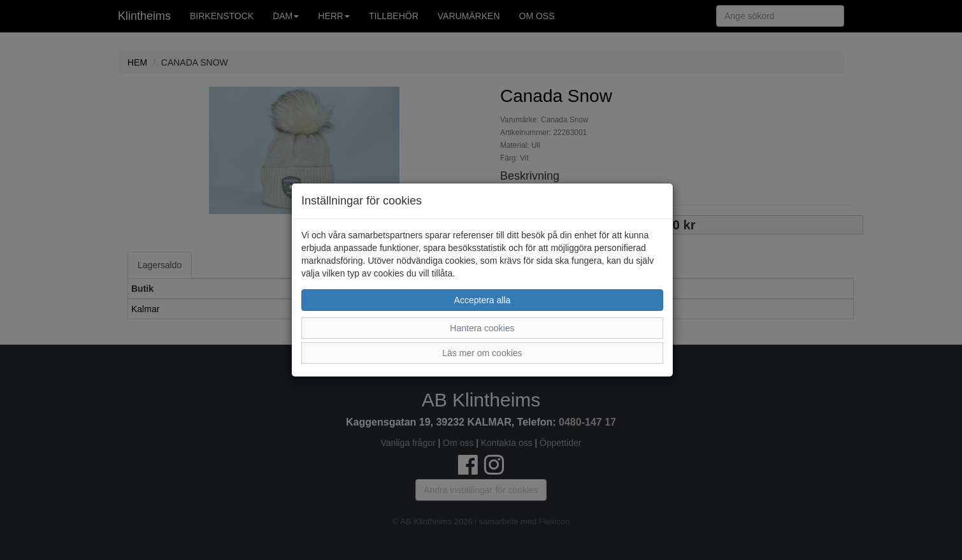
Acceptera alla (483, 300)
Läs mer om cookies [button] (482, 353)
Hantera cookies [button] (482, 328)
